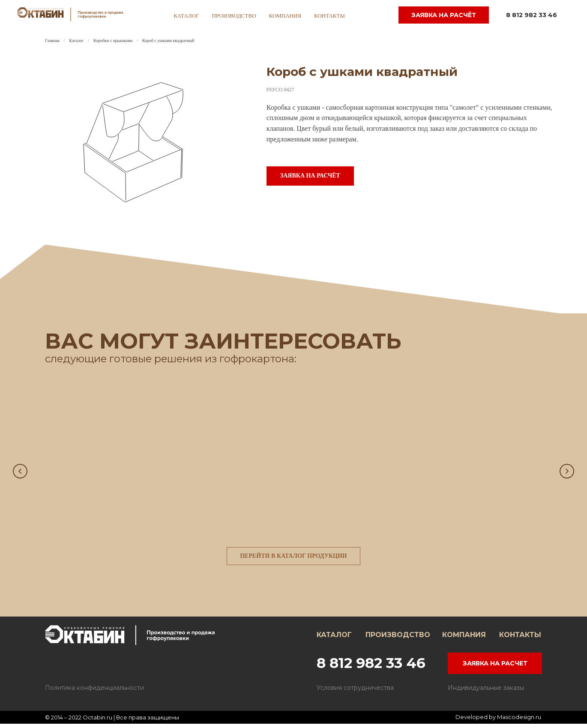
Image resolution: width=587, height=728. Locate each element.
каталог (186, 16)
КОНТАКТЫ (520, 639)
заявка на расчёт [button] (444, 15)
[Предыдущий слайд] (20, 472)
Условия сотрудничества (355, 692)
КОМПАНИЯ (464, 639)
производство (234, 16)
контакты (329, 16)
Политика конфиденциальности (94, 692)
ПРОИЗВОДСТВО (398, 639)
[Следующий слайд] (567, 472)
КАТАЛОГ (334, 639)
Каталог (76, 41)
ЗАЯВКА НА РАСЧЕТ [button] (495, 668)
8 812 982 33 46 (532, 15)
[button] (310, 176)
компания (285, 16)
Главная (52, 41)
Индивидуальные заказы (486, 692)
